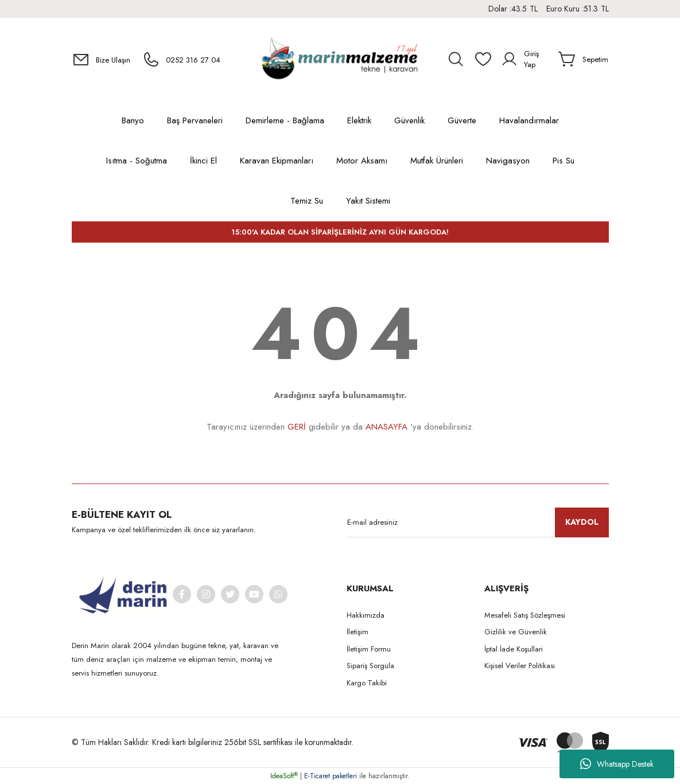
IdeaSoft (284, 776)
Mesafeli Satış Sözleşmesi (525, 615)
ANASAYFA (386, 427)
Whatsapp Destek (617, 764)
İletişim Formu (369, 649)
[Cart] (583, 59)
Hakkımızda (366, 615)
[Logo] (340, 59)
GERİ (297, 427)
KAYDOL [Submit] (582, 522)
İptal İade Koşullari (514, 649)
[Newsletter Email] (478, 522)
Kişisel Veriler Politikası (520, 666)
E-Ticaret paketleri (331, 776)
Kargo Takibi (367, 683)
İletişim (358, 632)
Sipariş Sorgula (370, 666)
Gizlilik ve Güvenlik (516, 632)
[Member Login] (525, 59)
